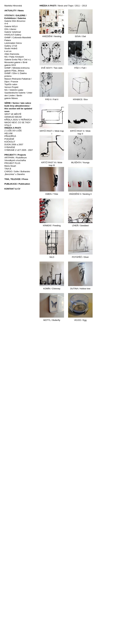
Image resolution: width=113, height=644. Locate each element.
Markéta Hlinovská (13, 6)
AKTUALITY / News (14, 11)
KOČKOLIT (10, 142)
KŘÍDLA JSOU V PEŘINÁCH (18, 120)
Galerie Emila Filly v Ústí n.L (18, 60)
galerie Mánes (11, 98)
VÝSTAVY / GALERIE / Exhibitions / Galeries (15, 17)
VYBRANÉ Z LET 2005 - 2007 (19, 150)
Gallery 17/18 (11, 46)
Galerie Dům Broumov (15, 21)
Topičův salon (11, 84)
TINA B (8, 169)
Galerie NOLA (11, 26)
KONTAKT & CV (12, 189)
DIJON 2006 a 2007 (14, 144)
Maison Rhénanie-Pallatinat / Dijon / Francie (18, 80)
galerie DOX (10, 65)
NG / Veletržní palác (14, 90)
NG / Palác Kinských (14, 57)
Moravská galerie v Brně (16, 62)
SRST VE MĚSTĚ (13, 114)
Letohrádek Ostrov (13, 43)
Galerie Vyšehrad (13, 32)
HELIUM (8, 133)
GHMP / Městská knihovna (17, 68)
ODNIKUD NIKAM (13, 117)
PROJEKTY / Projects (15, 155)
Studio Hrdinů (11, 48)
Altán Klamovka (12, 54)
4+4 (6, 24)
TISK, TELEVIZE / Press (16, 179)
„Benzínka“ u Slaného (15, 174)
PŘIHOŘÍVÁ (10, 136)
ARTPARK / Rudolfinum (16, 158)
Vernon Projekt (11, 87)
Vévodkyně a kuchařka (15, 160)
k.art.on (8, 51)
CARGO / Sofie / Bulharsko (17, 171)
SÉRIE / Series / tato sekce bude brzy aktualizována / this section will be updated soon (18, 107)
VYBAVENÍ (10, 147)
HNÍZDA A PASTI (13, 128)
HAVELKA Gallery (13, 35)
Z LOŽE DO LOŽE (13, 131)
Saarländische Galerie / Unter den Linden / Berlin (18, 94)
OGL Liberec (10, 29)
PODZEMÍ (9, 139)
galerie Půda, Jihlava (14, 71)
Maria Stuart (10, 166)
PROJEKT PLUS (12, 163)
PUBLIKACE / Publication (17, 184)
